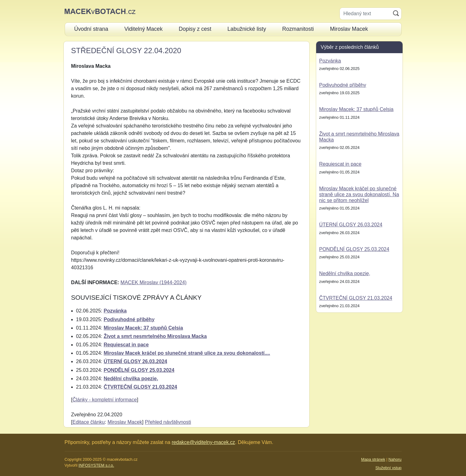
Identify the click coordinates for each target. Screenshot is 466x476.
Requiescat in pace (126, 345)
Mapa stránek (373, 459)
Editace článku (89, 422)
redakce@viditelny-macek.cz (203, 442)
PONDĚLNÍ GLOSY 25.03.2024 (139, 370)
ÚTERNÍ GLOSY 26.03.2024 (135, 361)
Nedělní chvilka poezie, (131, 379)
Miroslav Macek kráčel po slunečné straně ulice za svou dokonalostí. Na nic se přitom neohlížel (359, 194)
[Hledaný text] (365, 14)
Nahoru (395, 459)
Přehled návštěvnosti (168, 422)
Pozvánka (115, 311)
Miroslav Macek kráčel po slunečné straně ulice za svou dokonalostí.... (187, 353)
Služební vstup (389, 468)
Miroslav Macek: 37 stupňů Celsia (143, 328)
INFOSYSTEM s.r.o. (96, 465)
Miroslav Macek (125, 422)
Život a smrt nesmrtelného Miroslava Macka (155, 336)
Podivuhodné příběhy (129, 319)
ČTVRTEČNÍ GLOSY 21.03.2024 (140, 387)
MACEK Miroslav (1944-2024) (154, 282)
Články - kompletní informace (105, 400)
